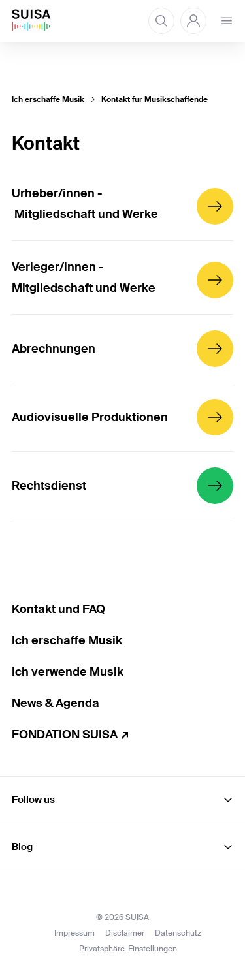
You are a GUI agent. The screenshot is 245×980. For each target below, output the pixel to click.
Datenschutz (178, 933)
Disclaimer (125, 933)
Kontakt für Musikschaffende (155, 99)
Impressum (74, 933)
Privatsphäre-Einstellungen (128, 949)
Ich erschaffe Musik (48, 99)
